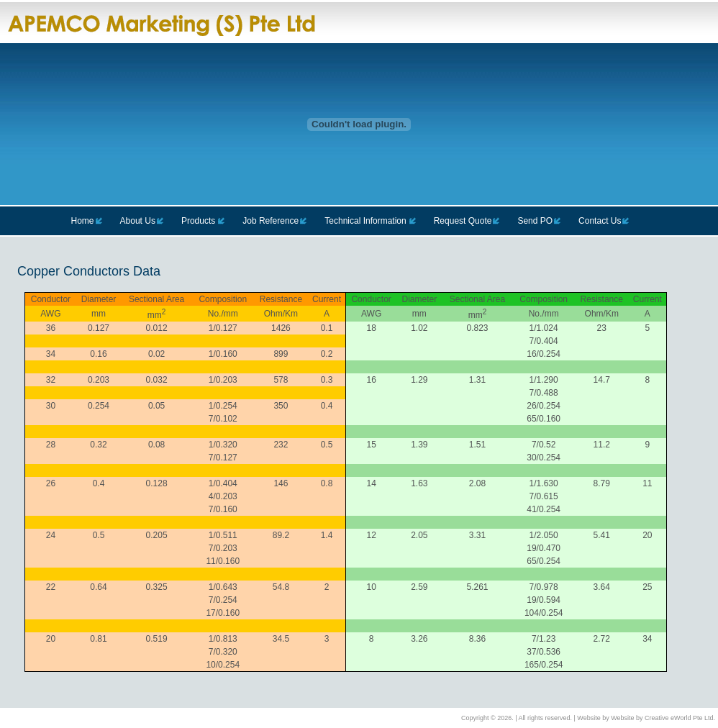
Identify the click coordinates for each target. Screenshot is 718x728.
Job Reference (271, 221)
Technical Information (365, 221)
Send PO (535, 221)
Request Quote (463, 221)
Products (198, 221)
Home (83, 221)
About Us (138, 221)
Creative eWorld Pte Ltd (679, 718)
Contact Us (600, 221)
